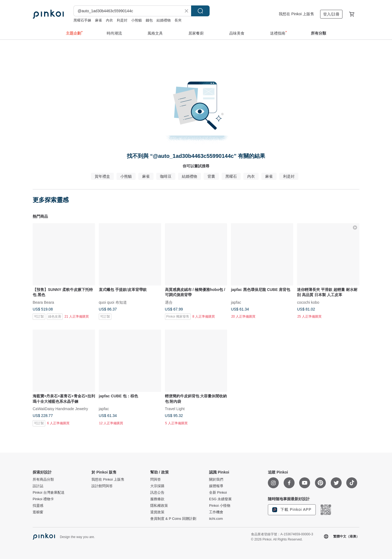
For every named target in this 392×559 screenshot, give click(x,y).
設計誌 (38, 486)
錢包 (149, 20)
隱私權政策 (159, 506)
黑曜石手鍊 (82, 20)
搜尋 (200, 11)
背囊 (211, 176)
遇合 (169, 302)
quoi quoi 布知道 (113, 302)
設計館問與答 (102, 486)
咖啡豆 (166, 176)
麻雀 (99, 20)
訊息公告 (157, 493)
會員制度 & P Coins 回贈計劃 (173, 519)
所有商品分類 (43, 480)
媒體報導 (216, 486)
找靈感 (38, 506)
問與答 (156, 480)
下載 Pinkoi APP (292, 510)
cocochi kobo (308, 302)
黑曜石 (231, 176)
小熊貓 (137, 20)
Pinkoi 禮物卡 (43, 499)
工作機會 (216, 512)
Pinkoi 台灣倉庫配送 (49, 493)
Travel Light (175, 409)
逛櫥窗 (38, 512)
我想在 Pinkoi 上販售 (296, 14)
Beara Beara (43, 302)
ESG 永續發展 (220, 499)
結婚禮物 (164, 20)
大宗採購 (157, 486)
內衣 (109, 20)
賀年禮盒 (102, 176)
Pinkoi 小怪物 (220, 506)
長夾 (178, 20)
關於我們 (216, 480)
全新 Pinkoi (218, 493)
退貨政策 (157, 512)
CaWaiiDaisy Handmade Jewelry (60, 409)
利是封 (122, 20)
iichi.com (216, 519)
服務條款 (157, 499)
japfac (236, 302)
